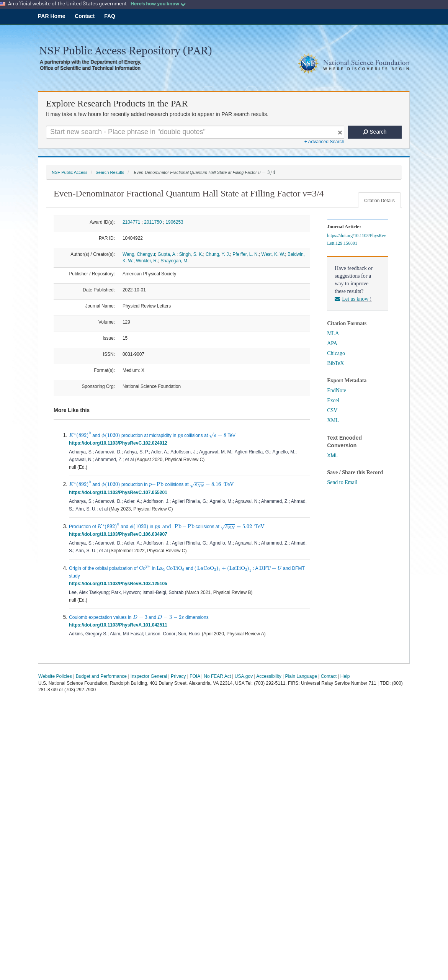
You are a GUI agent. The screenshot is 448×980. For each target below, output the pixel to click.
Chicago (336, 353)
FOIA (195, 676)
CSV (332, 410)
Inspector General (149, 676)
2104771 (131, 222)
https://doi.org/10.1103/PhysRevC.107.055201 (119, 492)
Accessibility (269, 676)
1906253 (174, 222)
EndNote (337, 390)
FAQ (110, 16)
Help (345, 676)
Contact (85, 16)
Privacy (178, 676)
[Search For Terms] (195, 132)
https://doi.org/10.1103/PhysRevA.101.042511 (119, 625)
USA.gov (244, 676)
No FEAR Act (217, 676)
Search (375, 132)
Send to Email (342, 482)
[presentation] (267, 173)
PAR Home (52, 16)
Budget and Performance (101, 676)
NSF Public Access (69, 172)
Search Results (110, 172)
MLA (333, 333)
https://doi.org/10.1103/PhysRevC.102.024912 (119, 443)
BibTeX (335, 363)
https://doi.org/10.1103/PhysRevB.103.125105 (119, 584)
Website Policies (55, 676)
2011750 (153, 222)
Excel (333, 400)
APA (332, 343)
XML (333, 420)
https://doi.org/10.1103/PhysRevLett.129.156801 (356, 239)
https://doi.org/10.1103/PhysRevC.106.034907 (119, 534)
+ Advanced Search (324, 142)
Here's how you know (158, 3)
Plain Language (301, 676)
